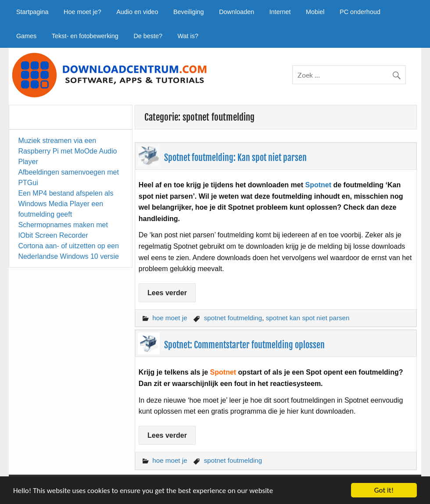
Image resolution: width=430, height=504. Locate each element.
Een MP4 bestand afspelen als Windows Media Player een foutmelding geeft (66, 204)
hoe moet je (170, 318)
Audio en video (137, 12)
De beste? (148, 36)
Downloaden (236, 12)
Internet (280, 12)
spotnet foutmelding (233, 318)
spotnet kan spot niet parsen (308, 318)
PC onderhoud (360, 12)
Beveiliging (189, 12)
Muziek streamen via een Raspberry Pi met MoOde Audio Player (67, 151)
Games (26, 36)
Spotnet (318, 185)
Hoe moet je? (82, 12)
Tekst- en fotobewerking (85, 36)
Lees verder (167, 293)
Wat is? (188, 36)
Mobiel (315, 12)
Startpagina (32, 12)
